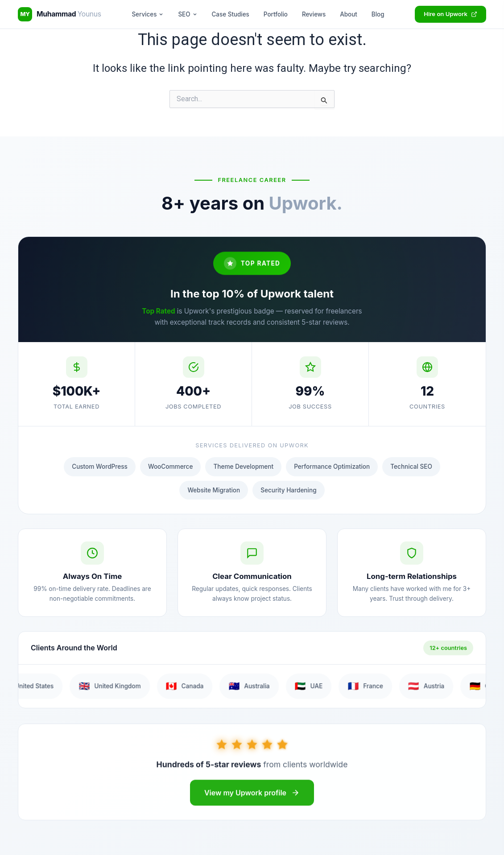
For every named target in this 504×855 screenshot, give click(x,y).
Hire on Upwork (450, 14)
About (349, 14)
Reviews (314, 14)
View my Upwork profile (252, 798)
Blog (378, 14)
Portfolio (276, 14)
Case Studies (231, 14)
